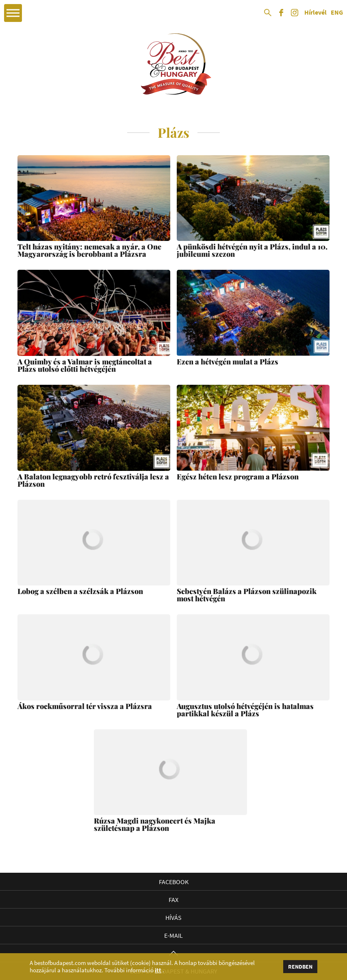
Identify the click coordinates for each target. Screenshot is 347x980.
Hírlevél (316, 13)
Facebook (174, 882)
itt (158, 970)
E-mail (173, 935)
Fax (173, 900)
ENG (337, 13)
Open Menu (13, 13)
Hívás (173, 917)
